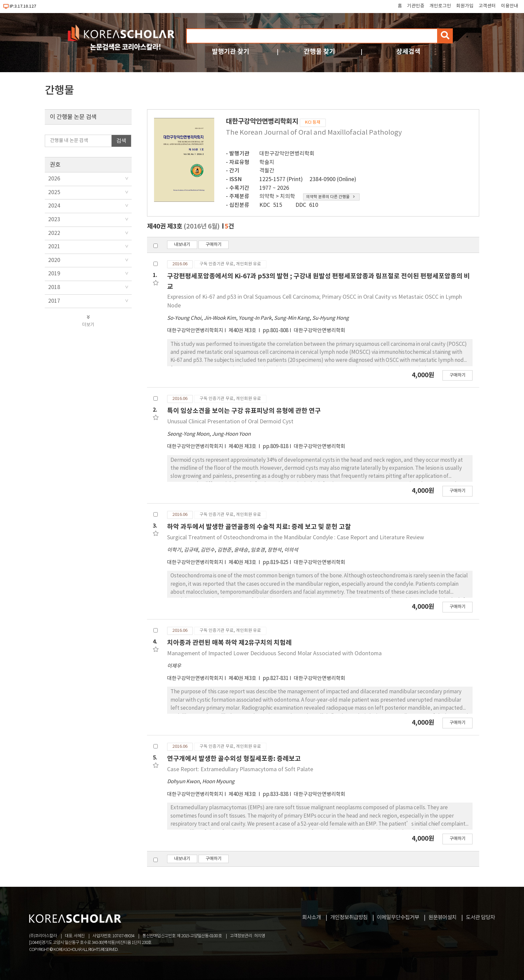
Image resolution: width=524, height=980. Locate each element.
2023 (54, 220)
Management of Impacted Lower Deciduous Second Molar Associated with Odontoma (274, 654)
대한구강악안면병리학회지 (195, 331)
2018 (54, 287)
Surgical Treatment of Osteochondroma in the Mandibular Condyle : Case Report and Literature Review (296, 538)
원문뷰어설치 (442, 918)
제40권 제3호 (243, 331)
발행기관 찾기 (231, 52)
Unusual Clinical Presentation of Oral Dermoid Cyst (230, 422)
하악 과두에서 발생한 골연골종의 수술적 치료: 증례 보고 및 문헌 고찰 (259, 527)
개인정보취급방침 (349, 918)
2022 (54, 233)
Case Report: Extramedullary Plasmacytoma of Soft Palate (240, 769)
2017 (54, 301)
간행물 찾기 (319, 52)
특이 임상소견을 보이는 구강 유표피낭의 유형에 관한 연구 (244, 411)
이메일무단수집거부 (398, 918)
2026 (54, 179)
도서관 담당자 (480, 918)
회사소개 (311, 918)
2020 (54, 260)
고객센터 (487, 6)
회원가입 (465, 6)
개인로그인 (440, 6)
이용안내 (510, 6)
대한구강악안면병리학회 (287, 154)
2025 (54, 192)
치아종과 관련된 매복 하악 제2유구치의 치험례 (229, 643)
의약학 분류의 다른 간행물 (331, 197)
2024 (54, 206)
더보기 (88, 321)
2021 (54, 247)
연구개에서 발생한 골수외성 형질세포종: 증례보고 (234, 759)
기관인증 (416, 6)
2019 (54, 274)
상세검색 (408, 52)
